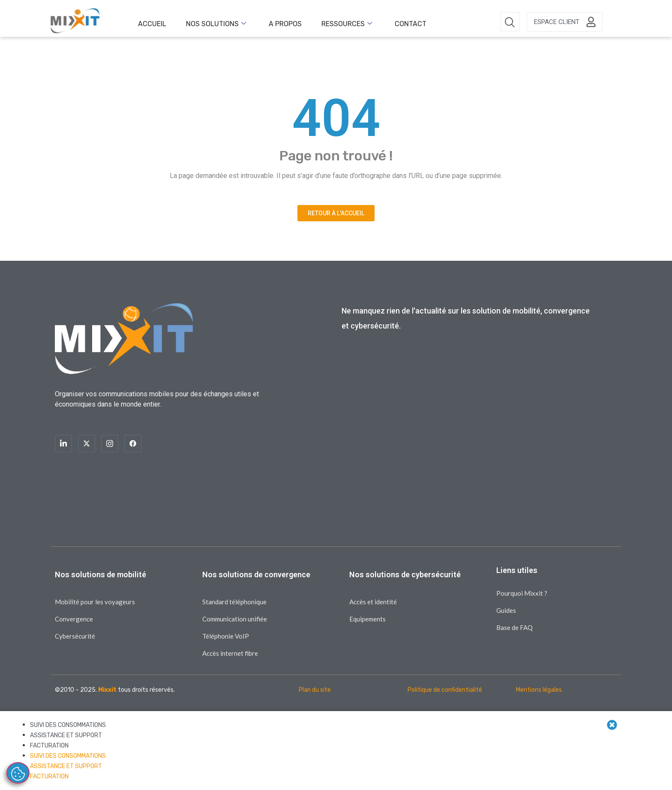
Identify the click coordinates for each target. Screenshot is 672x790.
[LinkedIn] (63, 443)
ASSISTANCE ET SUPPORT (66, 735)
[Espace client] (591, 22)
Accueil (149, 22)
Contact (379, 22)
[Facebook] (133, 443)
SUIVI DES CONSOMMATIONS (68, 725)
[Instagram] (110, 443)
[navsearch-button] (510, 22)
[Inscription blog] (468, 432)
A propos (268, 22)
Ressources (322, 22)
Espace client (557, 22)
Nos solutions (206, 22)
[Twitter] (87, 443)
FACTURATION (49, 746)
